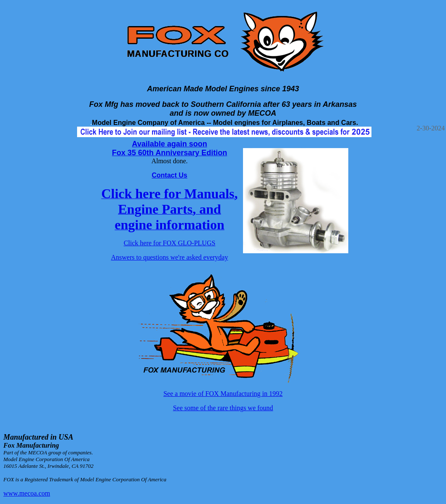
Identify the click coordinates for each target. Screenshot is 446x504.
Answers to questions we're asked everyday (170, 257)
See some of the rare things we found (223, 408)
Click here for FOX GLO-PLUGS (170, 243)
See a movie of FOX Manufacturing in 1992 (223, 394)
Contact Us (169, 175)
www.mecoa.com (27, 493)
